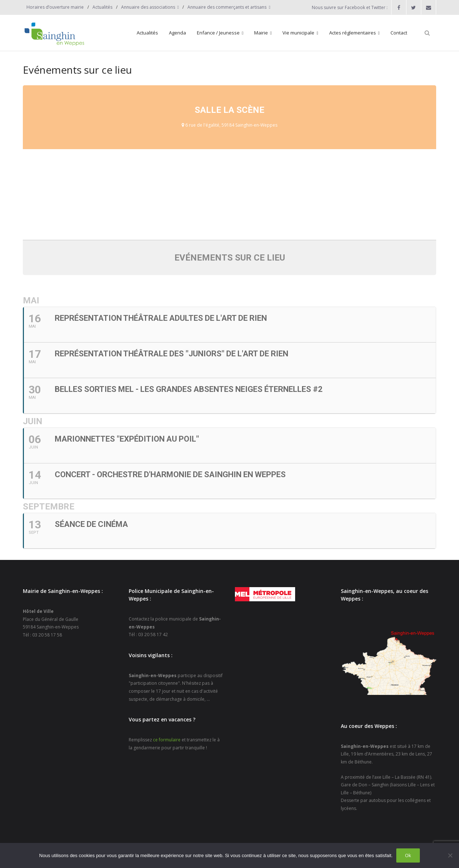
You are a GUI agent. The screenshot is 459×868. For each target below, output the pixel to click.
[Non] (450, 855)
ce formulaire (167, 740)
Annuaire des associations (148, 7)
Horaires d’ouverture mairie (55, 7)
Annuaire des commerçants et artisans (227, 7)
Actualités (102, 7)
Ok (408, 855)
